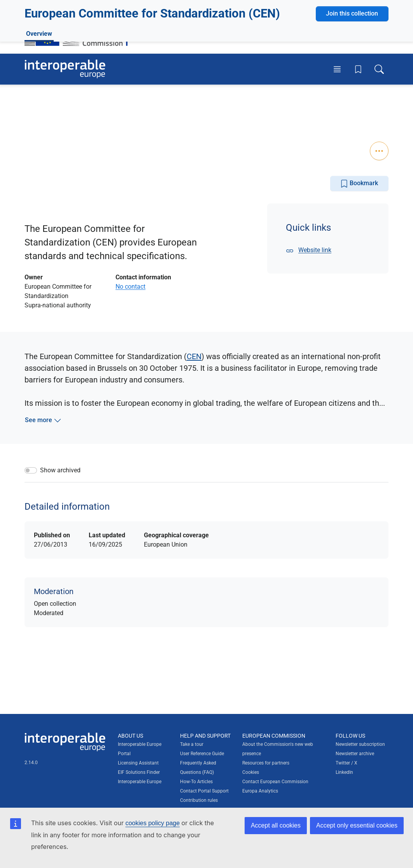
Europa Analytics (260, 791)
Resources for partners (266, 763)
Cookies (251, 772)
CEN (194, 356)
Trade (58, 125)
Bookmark (359, 183)
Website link (309, 250)
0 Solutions (49, 114)
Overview (39, 143)
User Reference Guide (202, 754)
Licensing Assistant (138, 763)
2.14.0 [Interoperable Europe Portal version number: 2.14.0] (31, 763)
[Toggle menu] (337, 69)
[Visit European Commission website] (80, 32)
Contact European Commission (275, 782)
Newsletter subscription (360, 744)
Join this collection (352, 98)
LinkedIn (344, 772)
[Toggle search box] (379, 69)
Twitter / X (346, 763)
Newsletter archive (355, 754)
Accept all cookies (276, 825)
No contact (130, 287)
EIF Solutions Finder (139, 772)
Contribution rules (199, 800)
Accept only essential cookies (357, 825)
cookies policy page (152, 823)
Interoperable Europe (140, 782)
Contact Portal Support (204, 791)
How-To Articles (196, 782)
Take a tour (192, 744)
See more (43, 420)
